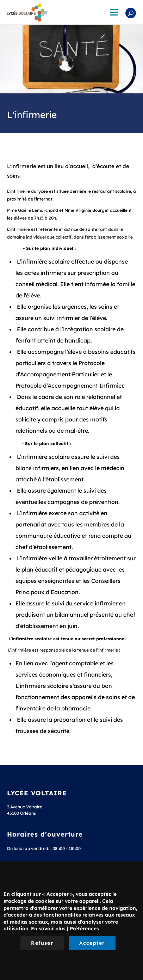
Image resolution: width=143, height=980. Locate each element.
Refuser (42, 943)
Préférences (84, 929)
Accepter (92, 943)
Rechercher (131, 13)
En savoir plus (48, 929)
